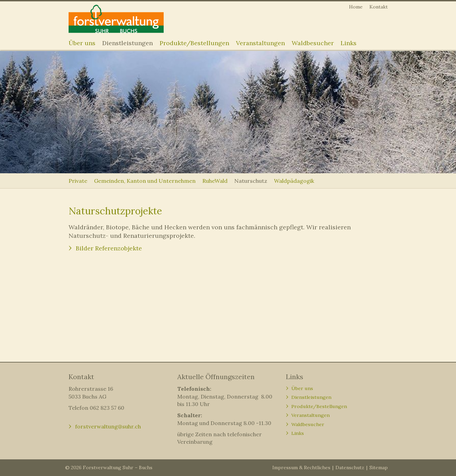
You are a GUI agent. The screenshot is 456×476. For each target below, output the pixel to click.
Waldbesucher (313, 43)
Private (78, 181)
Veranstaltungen (260, 43)
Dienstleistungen (127, 43)
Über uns (82, 43)
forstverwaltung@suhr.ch (108, 426)
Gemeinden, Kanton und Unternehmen (145, 181)
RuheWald (215, 181)
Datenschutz (350, 468)
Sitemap (379, 468)
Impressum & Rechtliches (301, 468)
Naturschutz (251, 181)
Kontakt (379, 7)
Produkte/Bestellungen (194, 43)
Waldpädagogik (294, 181)
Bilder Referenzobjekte (110, 248)
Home (356, 7)
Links (349, 43)
